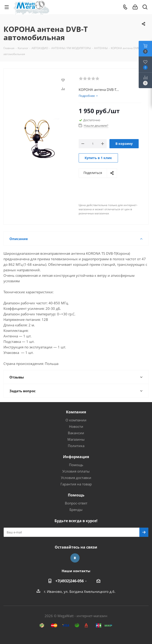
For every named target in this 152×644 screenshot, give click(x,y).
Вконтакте (75, 558)
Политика (76, 446)
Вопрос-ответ (76, 503)
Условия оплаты (76, 471)
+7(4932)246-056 (70, 581)
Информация (76, 457)
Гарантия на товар (76, 484)
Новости (76, 426)
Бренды (76, 510)
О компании (76, 420)
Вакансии (76, 433)
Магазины (76, 439)
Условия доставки (76, 478)
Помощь (76, 465)
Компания (76, 412)
